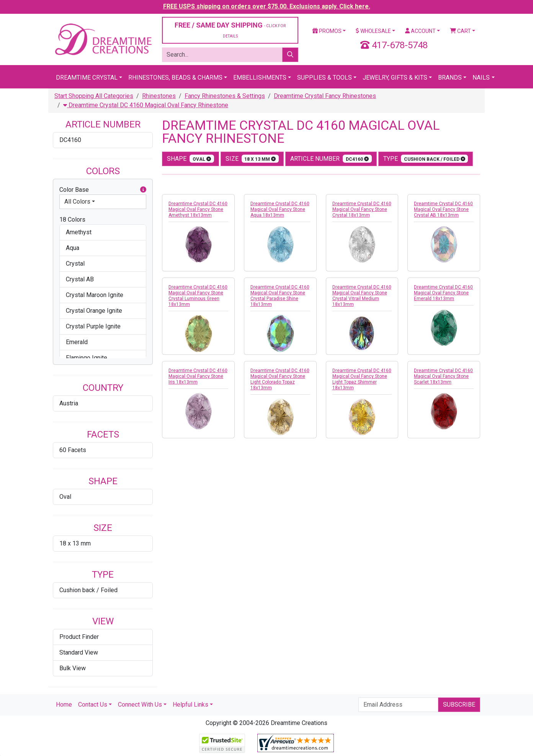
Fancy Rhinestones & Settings (225, 96)
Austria (69, 403)
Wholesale (373, 31)
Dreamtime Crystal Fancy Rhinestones (325, 96)
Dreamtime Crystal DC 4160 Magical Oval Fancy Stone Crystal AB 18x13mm (443, 209)
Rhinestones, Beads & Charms (175, 78)
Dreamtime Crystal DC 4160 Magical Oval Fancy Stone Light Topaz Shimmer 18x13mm (362, 379)
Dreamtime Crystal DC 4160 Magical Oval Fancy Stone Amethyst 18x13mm (198, 209)
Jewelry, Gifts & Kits (395, 78)
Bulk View (73, 668)
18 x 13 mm (75, 543)
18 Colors (72, 220)
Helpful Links (190, 705)
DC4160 (70, 140)
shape (190, 159)
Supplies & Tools (325, 78)
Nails (481, 78)
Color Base (103, 190)
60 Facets (73, 450)
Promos (327, 31)
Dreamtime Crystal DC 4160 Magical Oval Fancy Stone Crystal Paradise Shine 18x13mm (280, 296)
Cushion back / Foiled (88, 590)
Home (64, 705)
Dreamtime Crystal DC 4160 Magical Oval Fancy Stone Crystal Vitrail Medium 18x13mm (362, 296)
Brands (450, 78)
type (426, 159)
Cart (460, 31)
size (252, 159)
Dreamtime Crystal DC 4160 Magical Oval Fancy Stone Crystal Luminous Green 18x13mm (198, 296)
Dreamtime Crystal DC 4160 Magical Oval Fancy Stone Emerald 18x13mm (443, 293)
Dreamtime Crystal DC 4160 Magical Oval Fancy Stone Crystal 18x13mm (362, 209)
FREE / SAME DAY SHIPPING (230, 30)
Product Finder (79, 637)
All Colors (77, 202)
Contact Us (93, 705)
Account (420, 31)
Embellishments (260, 78)
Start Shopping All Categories (94, 96)
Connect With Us (140, 705)
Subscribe (459, 705)
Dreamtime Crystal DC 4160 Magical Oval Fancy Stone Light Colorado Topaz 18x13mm (280, 379)
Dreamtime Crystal (87, 78)
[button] (143, 190)
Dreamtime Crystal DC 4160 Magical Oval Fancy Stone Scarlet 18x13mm (443, 376)
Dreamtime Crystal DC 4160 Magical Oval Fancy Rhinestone (146, 105)
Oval (65, 497)
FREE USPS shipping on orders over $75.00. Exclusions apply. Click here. (267, 6)
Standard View (79, 652)
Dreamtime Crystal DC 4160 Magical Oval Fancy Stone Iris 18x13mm (198, 376)
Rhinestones (159, 96)
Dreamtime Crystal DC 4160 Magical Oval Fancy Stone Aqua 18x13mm (280, 209)
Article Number (331, 159)
